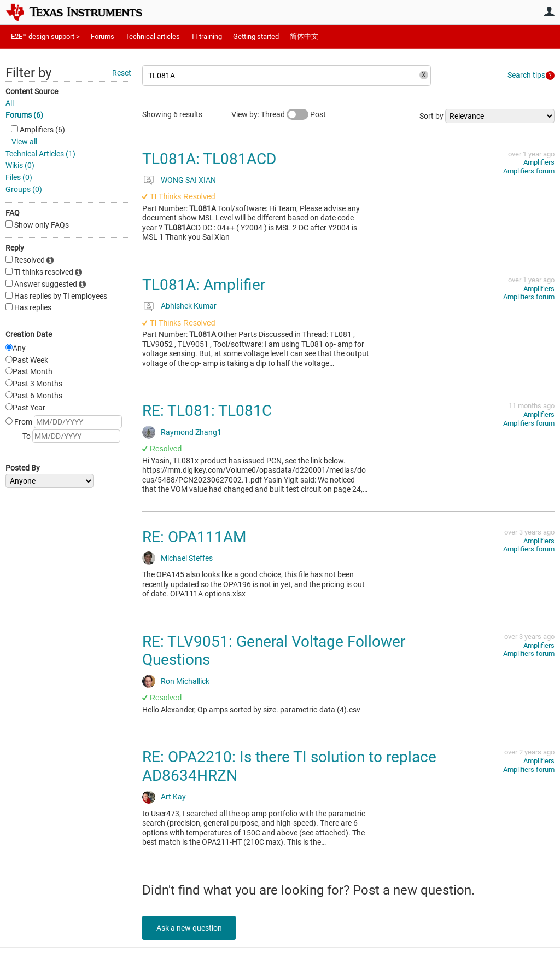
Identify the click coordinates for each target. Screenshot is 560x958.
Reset (122, 73)
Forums (103, 36)
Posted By (23, 468)
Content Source (32, 91)
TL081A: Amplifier (204, 285)
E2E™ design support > (45, 36)
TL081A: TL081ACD (209, 159)
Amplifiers (539, 162)
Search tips (526, 75)
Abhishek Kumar (189, 306)
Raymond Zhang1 (191, 432)
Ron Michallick (185, 681)
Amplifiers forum (529, 171)
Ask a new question (191, 928)
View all (24, 142)
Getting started (256, 36)
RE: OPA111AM (194, 537)
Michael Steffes (187, 558)
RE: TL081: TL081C (207, 411)
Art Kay (173, 797)
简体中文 (304, 36)
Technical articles (153, 36)
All (10, 103)
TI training (206, 36)
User (549, 11)
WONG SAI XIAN (188, 180)
